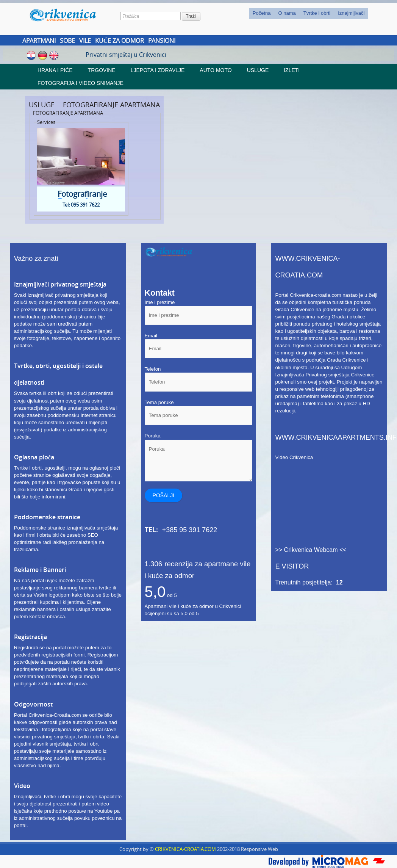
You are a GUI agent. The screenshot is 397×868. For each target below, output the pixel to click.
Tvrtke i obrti (317, 13)
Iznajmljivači (351, 13)
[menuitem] (262, 13)
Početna (262, 13)
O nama (287, 13)
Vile (85, 41)
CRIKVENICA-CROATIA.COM (185, 849)
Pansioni (162, 41)
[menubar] (309, 13)
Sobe (67, 41)
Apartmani (39, 41)
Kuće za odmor (120, 41)
